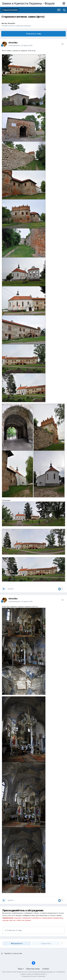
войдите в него (29, 915)
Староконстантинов (23, 26)
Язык (21, 969)
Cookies (46, 969)
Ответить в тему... (14, 930)
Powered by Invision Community (33, 976)
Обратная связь (33, 969)
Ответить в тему (34, 34)
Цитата (11, 589)
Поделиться (17, 943)
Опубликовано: (20, 45)
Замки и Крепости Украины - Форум (28, 3)
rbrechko (11, 23)
